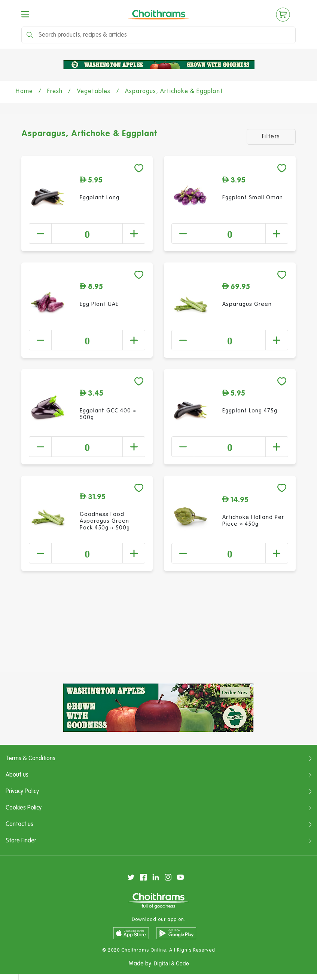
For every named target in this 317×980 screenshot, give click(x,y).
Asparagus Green (247, 304)
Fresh (55, 92)
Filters (271, 137)
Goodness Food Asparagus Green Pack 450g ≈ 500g (105, 521)
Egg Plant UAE (99, 304)
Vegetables (94, 92)
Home (24, 92)
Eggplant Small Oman (253, 198)
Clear (301, 938)
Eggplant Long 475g (250, 411)
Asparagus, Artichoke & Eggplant (174, 92)
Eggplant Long (100, 198)
